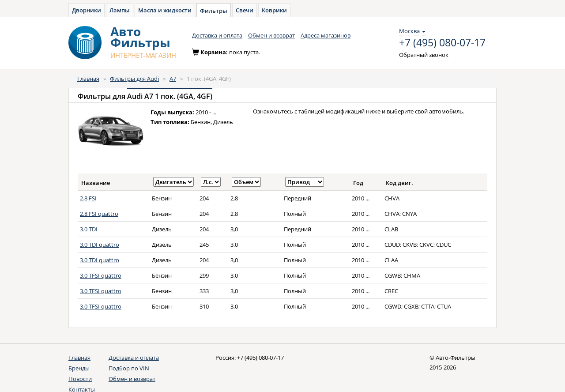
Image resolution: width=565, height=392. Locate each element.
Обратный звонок (424, 55)
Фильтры (214, 11)
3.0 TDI (89, 229)
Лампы (120, 10)
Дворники (87, 10)
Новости (80, 379)
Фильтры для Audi (134, 79)
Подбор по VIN (129, 368)
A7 (173, 79)
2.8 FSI (88, 198)
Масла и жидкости (165, 10)
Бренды (79, 368)
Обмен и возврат (271, 35)
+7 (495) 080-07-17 (442, 43)
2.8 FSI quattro (99, 214)
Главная (88, 79)
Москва (412, 31)
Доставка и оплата (217, 35)
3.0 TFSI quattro (101, 275)
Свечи (245, 10)
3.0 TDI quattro (100, 245)
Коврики (274, 10)
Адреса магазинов (326, 35)
